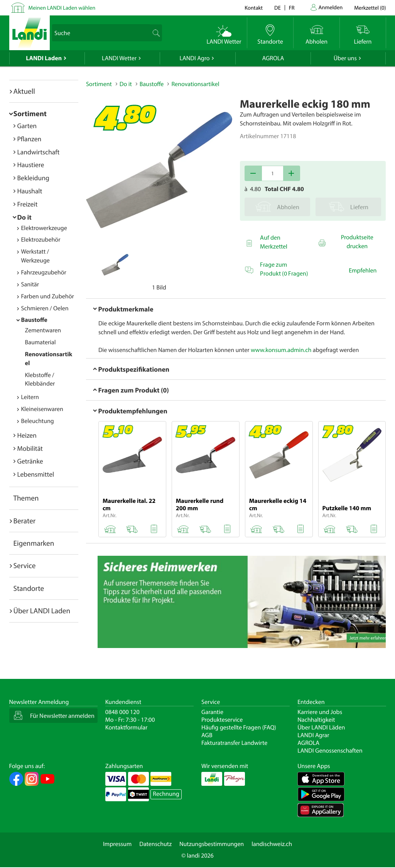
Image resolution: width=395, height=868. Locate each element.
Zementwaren (43, 330)
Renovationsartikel (195, 84)
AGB (207, 735)
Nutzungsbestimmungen (212, 844)
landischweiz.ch (272, 844)
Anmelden (331, 7)
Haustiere (31, 165)
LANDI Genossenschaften (330, 751)
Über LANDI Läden (321, 728)
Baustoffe (34, 320)
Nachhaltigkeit (316, 720)
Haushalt (30, 191)
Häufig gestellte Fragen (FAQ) (239, 728)
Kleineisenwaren (42, 409)
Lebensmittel (36, 474)
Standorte (29, 588)
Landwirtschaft (39, 152)
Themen (26, 498)
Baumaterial (41, 342)
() (370, 8)
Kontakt (254, 8)
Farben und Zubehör (48, 296)
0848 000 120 (122, 712)
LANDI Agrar (313, 735)
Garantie (212, 712)
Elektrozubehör (41, 240)
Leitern (30, 397)
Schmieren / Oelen (45, 308)
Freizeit (28, 204)
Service (25, 565)
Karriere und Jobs (320, 712)
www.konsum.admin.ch (281, 350)
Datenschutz (155, 844)
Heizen (27, 435)
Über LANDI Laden (42, 611)
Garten (27, 126)
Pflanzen (30, 139)
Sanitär (30, 284)
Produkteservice (222, 720)
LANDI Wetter (119, 58)
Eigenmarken (34, 543)
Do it (24, 217)
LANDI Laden (44, 58)
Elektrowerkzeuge (44, 228)
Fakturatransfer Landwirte (234, 743)
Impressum (117, 844)
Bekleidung (33, 178)
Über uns (345, 58)
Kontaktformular (127, 728)
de (278, 8)
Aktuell (24, 91)
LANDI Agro (194, 58)
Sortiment (30, 113)
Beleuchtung (38, 421)
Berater (25, 521)
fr (292, 8)
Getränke (30, 461)
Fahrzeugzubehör (44, 272)
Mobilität (30, 448)
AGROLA (273, 58)
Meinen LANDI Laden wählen (62, 8)
